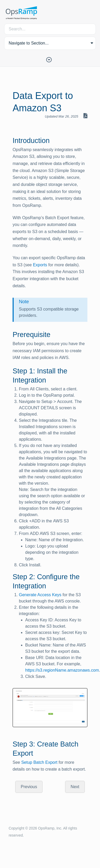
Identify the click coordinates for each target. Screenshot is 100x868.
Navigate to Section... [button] (29, 43)
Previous (29, 787)
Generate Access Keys (40, 595)
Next (75, 787)
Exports (40, 265)
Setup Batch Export (39, 762)
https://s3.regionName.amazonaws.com (62, 670)
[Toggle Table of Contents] (50, 59)
